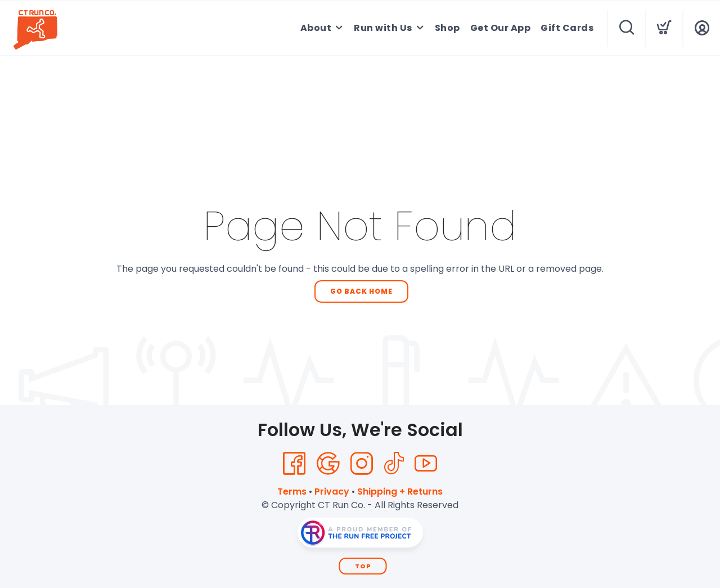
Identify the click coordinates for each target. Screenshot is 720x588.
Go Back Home (361, 291)
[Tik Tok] (394, 464)
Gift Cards (567, 28)
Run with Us (383, 28)
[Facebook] (294, 464)
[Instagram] (362, 464)
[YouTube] (426, 464)
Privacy (332, 492)
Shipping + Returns (400, 492)
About (316, 28)
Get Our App (501, 28)
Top (363, 566)
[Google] (328, 464)
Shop (447, 28)
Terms (292, 492)
